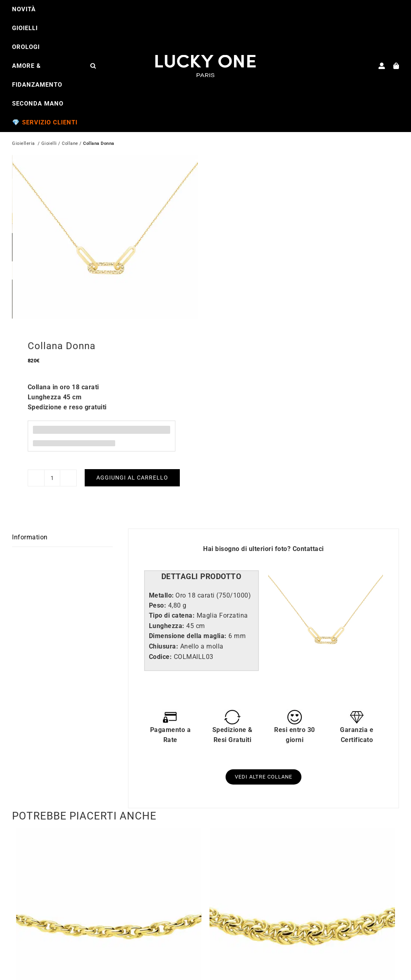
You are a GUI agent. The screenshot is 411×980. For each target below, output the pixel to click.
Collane (70, 144)
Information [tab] (30, 534)
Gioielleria (23, 144)
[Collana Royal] (302, 829)
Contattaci (308, 546)
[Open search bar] (93, 65)
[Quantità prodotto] (52, 474)
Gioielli (49, 144)
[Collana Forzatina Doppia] (109, 829)
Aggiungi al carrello (132, 474)
